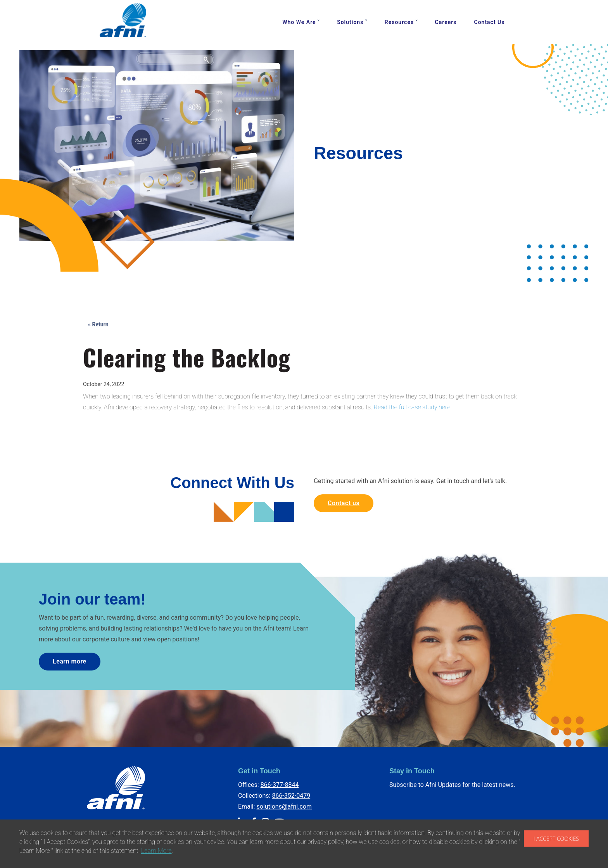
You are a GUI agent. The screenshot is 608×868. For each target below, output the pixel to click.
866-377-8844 (280, 785)
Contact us (344, 503)
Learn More (156, 851)
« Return (98, 324)
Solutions (350, 22)
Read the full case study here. (413, 407)
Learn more (70, 661)
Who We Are (299, 22)
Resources (399, 22)
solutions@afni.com (284, 806)
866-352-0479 (291, 796)
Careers (446, 22)
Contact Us (490, 22)
